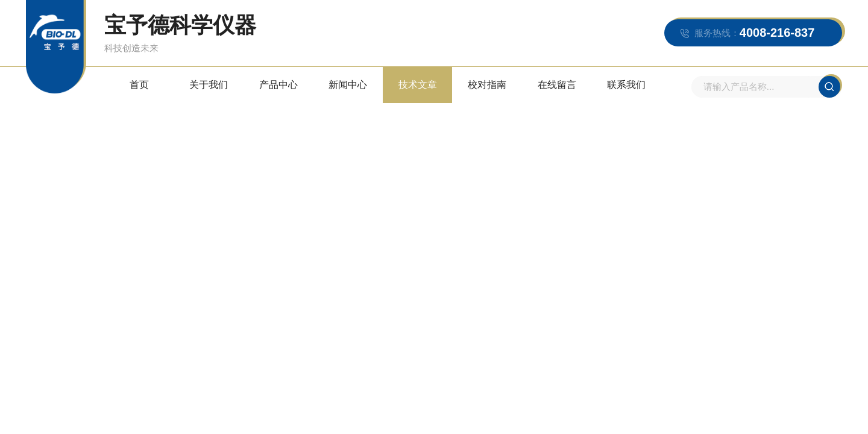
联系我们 (626, 85)
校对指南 (487, 85)
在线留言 (557, 85)
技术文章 (418, 85)
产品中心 (278, 85)
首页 (139, 85)
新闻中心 (348, 85)
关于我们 (209, 85)
